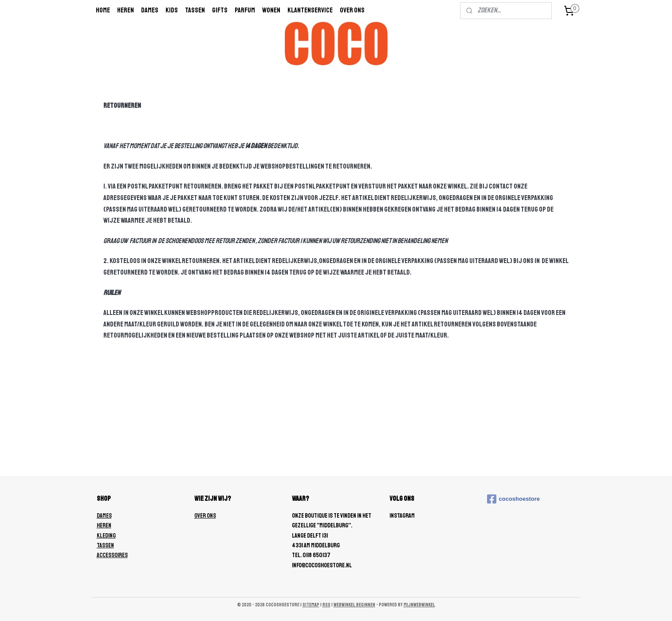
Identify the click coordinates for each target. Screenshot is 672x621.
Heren (126, 10)
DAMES (104, 516)
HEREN (104, 525)
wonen (271, 10)
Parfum (245, 10)
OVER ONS (205, 516)
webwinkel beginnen (354, 605)
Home (103, 10)
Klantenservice (310, 10)
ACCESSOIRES (112, 555)
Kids (172, 10)
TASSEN (105, 545)
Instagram (402, 516)
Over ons (352, 10)
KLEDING (106, 536)
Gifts (220, 10)
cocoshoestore (513, 499)
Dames (150, 10)
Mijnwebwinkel (419, 605)
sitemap (311, 605)
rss (326, 605)
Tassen (195, 10)
